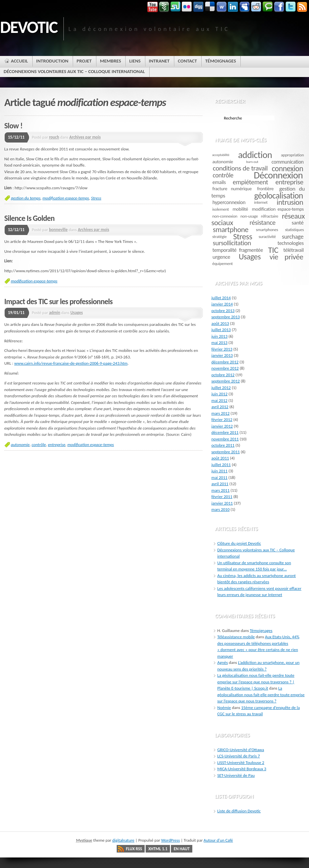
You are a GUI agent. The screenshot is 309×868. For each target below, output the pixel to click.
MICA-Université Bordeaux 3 (242, 769)
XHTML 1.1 (158, 849)
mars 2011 (220, 490)
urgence (221, 257)
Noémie (224, 708)
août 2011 (220, 458)
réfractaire (270, 216)
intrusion (290, 202)
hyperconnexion (229, 202)
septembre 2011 (226, 452)
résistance (262, 223)
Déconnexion (278, 175)
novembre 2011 (225, 439)
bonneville (58, 230)
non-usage (249, 216)
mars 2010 (220, 509)
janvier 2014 (222, 304)
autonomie (20, 445)
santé (297, 223)
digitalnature (123, 840)
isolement (221, 209)
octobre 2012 (223, 375)
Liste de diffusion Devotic (239, 811)
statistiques (295, 230)
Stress (96, 198)
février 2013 (222, 349)
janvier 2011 (222, 503)
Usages (77, 313)
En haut (182, 849)
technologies (291, 243)
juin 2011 (219, 471)
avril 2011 (220, 484)
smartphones (267, 230)
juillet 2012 (221, 388)
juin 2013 (219, 336)
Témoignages (261, 631)
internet (261, 202)
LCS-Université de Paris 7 (239, 756)
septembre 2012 (226, 381)
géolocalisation (279, 196)
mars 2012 (220, 413)
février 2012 (222, 420)
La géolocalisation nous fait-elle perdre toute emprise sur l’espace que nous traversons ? (261, 695)
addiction (255, 155)
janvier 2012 (222, 426)
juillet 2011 (221, 465)
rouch (54, 137)
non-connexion (225, 216)
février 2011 (222, 497)
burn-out (252, 162)
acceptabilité (221, 155)
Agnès (223, 662)
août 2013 (220, 323)
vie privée (286, 257)
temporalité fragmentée (238, 250)
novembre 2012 (225, 368)
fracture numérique (232, 189)
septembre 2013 (226, 317)
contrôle (39, 445)
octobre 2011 (223, 445)
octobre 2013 (223, 311)
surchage (293, 237)
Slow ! (13, 126)
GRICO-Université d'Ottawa (241, 750)
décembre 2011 (225, 432)
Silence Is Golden (29, 218)
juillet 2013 (221, 330)
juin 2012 (219, 394)
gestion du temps (26, 198)
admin (55, 313)
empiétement (250, 182)
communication (288, 162)
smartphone (231, 229)
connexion (288, 168)
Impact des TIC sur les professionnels (59, 302)
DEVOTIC (29, 27)
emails (219, 182)
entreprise (57, 445)
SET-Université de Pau (236, 775)
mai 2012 (219, 400)
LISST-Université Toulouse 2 (241, 763)
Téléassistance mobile (236, 637)
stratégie (220, 237)
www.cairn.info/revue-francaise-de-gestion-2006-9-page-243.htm (71, 363)
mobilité (240, 209)
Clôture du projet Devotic (239, 543)
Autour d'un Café (218, 840)
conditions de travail (240, 168)
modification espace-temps (66, 198)
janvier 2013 (222, 355)
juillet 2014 (221, 298)
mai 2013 (219, 342)
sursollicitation (232, 243)
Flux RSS (134, 849)
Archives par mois (85, 137)
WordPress (170, 840)
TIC (273, 250)
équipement (223, 263)
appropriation (293, 155)
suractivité (267, 237)
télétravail (294, 250)
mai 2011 (219, 477)
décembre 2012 (225, 362)
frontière (265, 189)
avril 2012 (220, 407)
